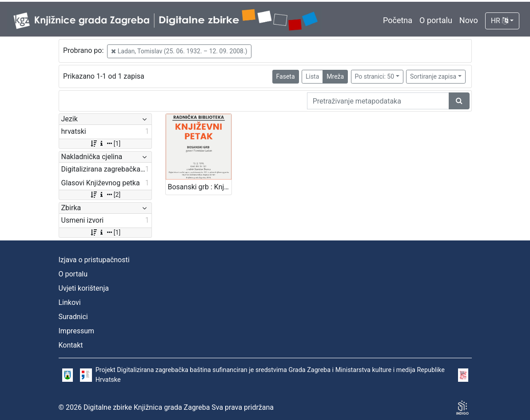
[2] (105, 195)
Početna (398, 20)
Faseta (286, 76)
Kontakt (71, 345)
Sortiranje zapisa (433, 76)
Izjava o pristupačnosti (94, 260)
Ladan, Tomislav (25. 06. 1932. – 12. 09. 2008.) (179, 51)
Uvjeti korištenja (84, 288)
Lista (312, 76)
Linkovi (70, 302)
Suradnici (73, 317)
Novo (469, 20)
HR (500, 21)
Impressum (77, 331)
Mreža (335, 76)
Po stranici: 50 (375, 76)
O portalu (436, 20)
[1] (105, 144)
